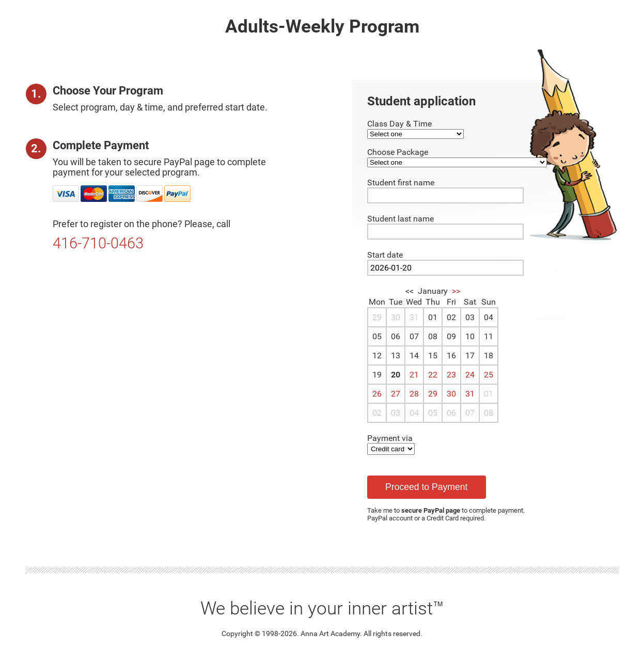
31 (470, 394)
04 (414, 413)
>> (456, 291)
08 (489, 413)
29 (433, 394)
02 (377, 413)
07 (470, 413)
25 (489, 375)
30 (451, 394)
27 (396, 394)
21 (414, 375)
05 (433, 413)
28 (414, 394)
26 (377, 394)
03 (396, 413)
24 (470, 375)
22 (433, 375)
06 (451, 413)
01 (489, 394)
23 (451, 375)
